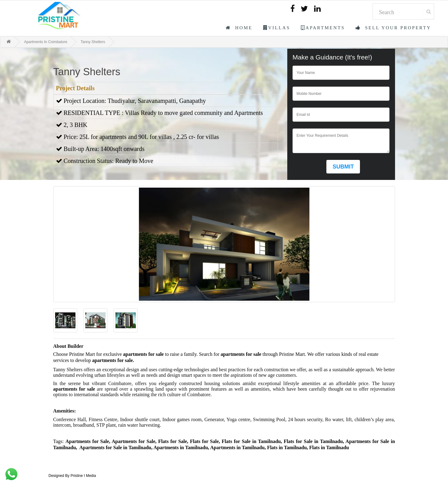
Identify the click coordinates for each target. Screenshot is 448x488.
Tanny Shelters (93, 42)
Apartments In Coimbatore (46, 42)
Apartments (323, 28)
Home (239, 28)
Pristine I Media (83, 476)
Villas (277, 28)
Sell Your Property (393, 28)
